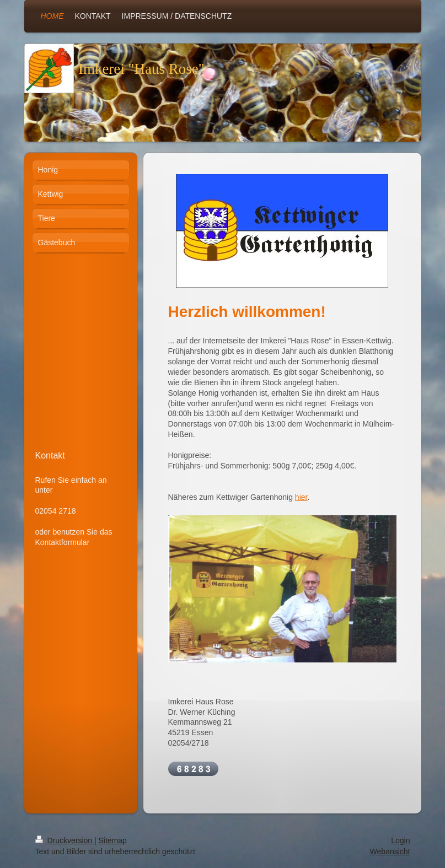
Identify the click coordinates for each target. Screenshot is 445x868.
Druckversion (65, 840)
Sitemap (113, 840)
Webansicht (390, 851)
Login (400, 840)
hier (301, 497)
